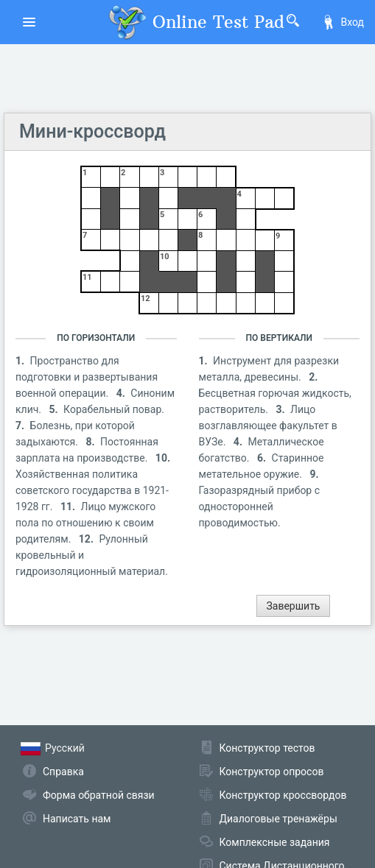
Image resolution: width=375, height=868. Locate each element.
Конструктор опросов (272, 772)
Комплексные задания (275, 842)
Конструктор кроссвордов (283, 795)
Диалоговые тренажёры (278, 819)
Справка (63, 772)
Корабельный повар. (114, 409)
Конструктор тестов (267, 748)
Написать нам (77, 819)
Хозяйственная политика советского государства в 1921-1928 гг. (92, 490)
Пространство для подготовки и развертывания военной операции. (87, 377)
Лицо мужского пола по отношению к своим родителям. (85, 523)
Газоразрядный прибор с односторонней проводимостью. (260, 507)
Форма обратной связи (99, 795)
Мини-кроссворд (92, 131)
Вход (343, 22)
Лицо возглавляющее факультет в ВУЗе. (268, 426)
